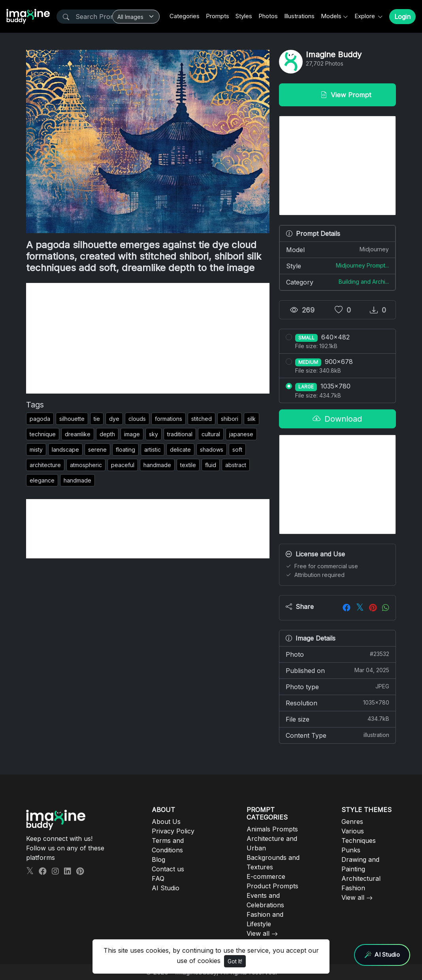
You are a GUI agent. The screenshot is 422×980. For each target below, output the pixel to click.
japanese (241, 434)
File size (337, 719)
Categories (185, 16)
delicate (180, 449)
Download (337, 419)
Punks (351, 850)
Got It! (235, 961)
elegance (42, 480)
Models (331, 16)
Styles (244, 16)
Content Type (337, 735)
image (132, 434)
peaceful (123, 465)
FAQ (158, 878)
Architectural (361, 878)
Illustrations (299, 16)
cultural (211, 434)
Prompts (218, 16)
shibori (230, 419)
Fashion (353, 888)
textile (188, 465)
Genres (352, 822)
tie (97, 419)
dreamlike (78, 434)
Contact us (168, 869)
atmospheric (86, 465)
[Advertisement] (148, 338)
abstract (236, 465)
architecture (45, 465)
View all (258, 933)
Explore (365, 16)
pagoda (40, 419)
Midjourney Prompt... (362, 265)
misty (36, 449)
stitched (202, 419)
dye (114, 419)
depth (107, 434)
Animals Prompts (272, 829)
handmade (157, 465)
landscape (65, 449)
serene (97, 449)
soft (237, 449)
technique (43, 434)
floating (125, 449)
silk (252, 419)
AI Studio (166, 888)
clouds (137, 419)
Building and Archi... (364, 282)
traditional (180, 434)
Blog (158, 859)
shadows (212, 449)
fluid (211, 465)
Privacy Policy (173, 831)
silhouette (72, 419)
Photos (268, 16)
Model (337, 249)
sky (154, 434)
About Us (166, 822)
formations (169, 419)
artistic (153, 449)
